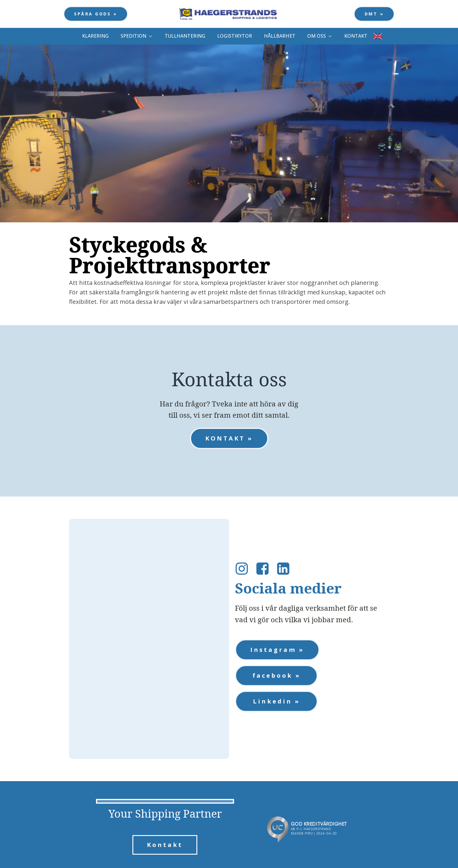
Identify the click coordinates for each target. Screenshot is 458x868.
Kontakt (165, 845)
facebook (273, 675)
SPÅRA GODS (92, 14)
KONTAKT (225, 438)
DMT (371, 14)
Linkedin (273, 701)
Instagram (273, 650)
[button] (137, 36)
